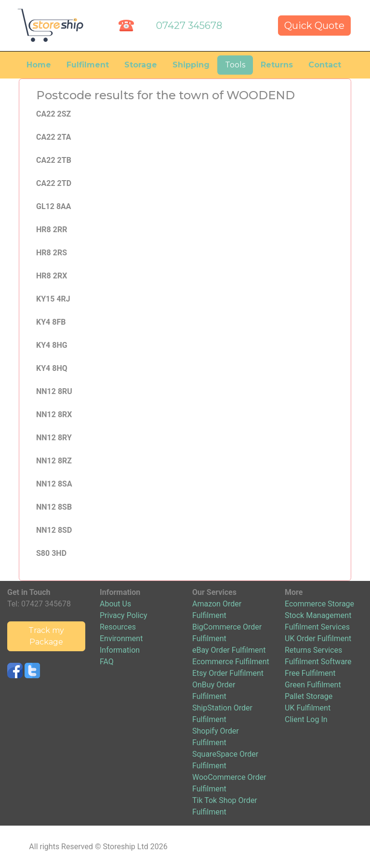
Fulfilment (88, 65)
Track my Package (46, 636)
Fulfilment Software (318, 662)
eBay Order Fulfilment (229, 650)
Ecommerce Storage (319, 604)
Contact (325, 65)
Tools (235, 65)
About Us (115, 604)
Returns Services (313, 650)
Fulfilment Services (317, 627)
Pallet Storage (309, 696)
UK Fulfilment (308, 708)
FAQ (107, 662)
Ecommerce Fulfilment (231, 662)
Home (39, 65)
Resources (118, 627)
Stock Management (318, 615)
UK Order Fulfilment (318, 638)
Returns (277, 65)
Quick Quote (314, 26)
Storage (141, 65)
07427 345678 (189, 26)
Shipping (191, 65)
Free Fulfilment (310, 673)
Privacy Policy (124, 615)
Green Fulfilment (313, 685)
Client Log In (306, 719)
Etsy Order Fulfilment (228, 673)
